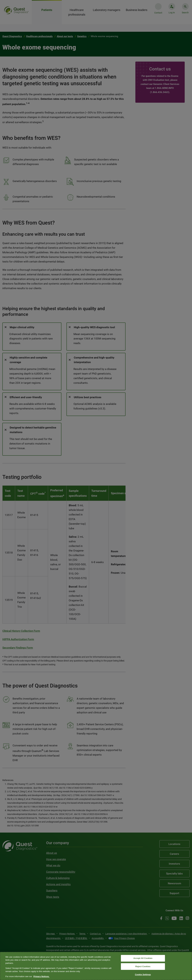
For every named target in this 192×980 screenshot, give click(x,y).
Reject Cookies (143, 966)
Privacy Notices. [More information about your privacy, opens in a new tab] (41, 976)
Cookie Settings (143, 975)
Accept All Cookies (143, 958)
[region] (96, 966)
